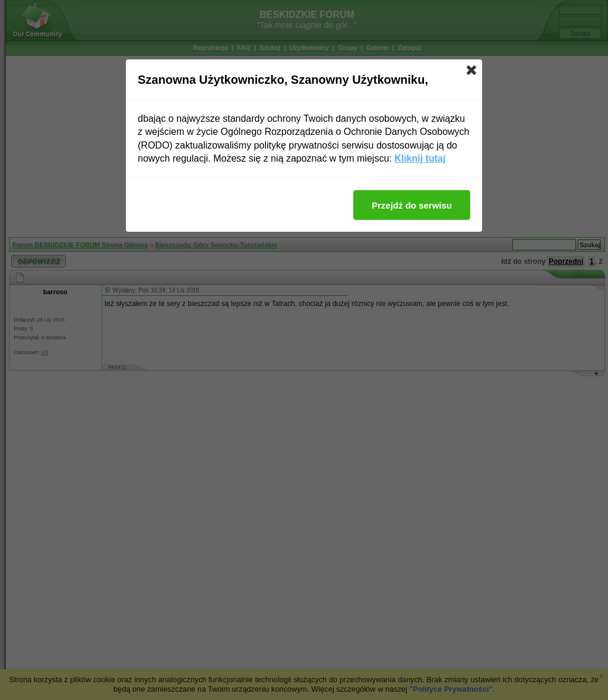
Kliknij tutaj (420, 158)
